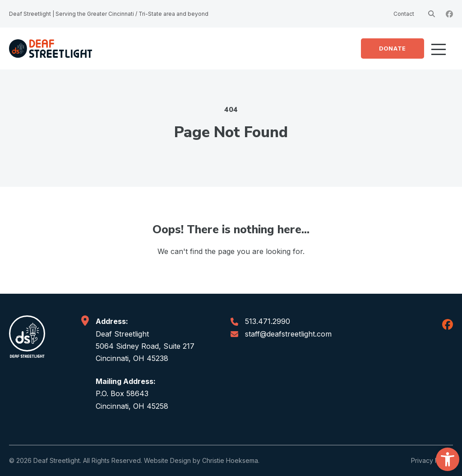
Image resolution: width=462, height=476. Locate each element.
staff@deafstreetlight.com (288, 334)
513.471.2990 (268, 321)
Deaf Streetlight (57, 460)
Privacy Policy (432, 460)
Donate (393, 49)
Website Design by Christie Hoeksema (201, 460)
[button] (448, 459)
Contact (404, 14)
